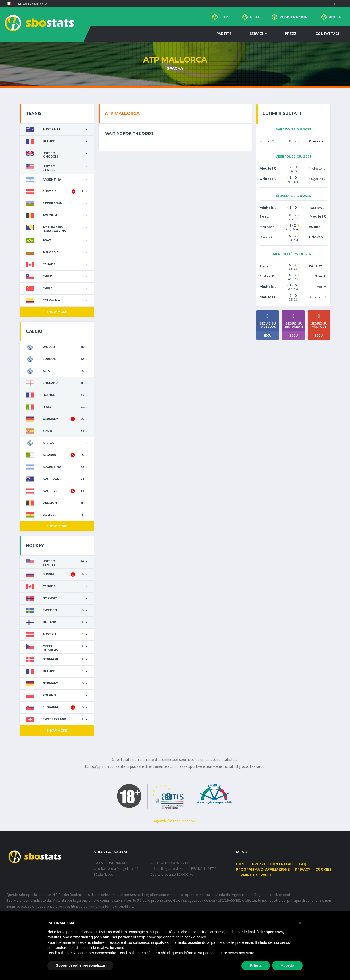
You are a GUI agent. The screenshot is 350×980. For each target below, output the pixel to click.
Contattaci (327, 34)
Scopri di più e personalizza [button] (80, 965)
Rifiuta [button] (256, 965)
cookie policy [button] (195, 937)
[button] (9, 4)
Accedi (336, 17)
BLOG (255, 17)
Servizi (256, 34)
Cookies (323, 869)
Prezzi (291, 34)
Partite (224, 34)
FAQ (303, 864)
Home (225, 17)
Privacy (303, 869)
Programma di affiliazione (263, 869)
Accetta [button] (287, 965)
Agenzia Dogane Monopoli (175, 821)
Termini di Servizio (254, 875)
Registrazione (295, 17)
